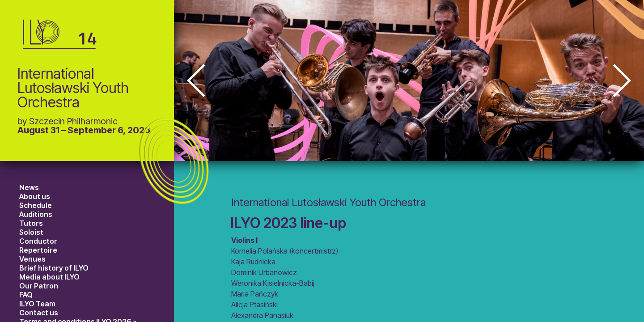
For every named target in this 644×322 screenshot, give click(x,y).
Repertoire (38, 250)
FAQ (26, 295)
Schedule (36, 205)
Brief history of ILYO (54, 268)
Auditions (36, 214)
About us (35, 196)
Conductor (38, 241)
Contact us (39, 313)
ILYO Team (37, 304)
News (29, 187)
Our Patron (39, 286)
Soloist (31, 232)
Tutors (31, 223)
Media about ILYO (49, 277)
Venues (32, 259)
